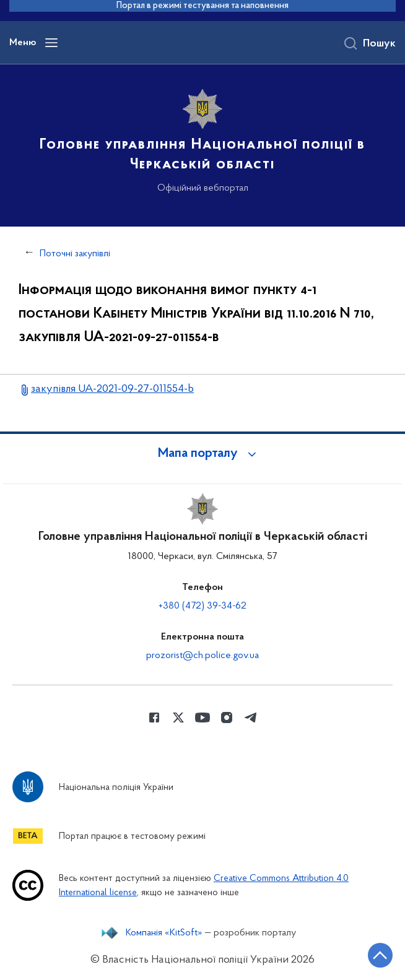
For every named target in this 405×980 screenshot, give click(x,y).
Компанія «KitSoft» (164, 933)
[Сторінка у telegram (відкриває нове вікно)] (251, 718)
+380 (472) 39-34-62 (202, 606)
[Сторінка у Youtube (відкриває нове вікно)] (202, 718)
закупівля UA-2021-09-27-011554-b (112, 389)
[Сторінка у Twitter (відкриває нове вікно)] (178, 718)
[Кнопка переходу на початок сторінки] (380, 955)
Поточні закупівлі (75, 254)
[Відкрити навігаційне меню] (51, 43)
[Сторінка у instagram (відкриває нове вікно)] (227, 718)
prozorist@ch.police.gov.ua (202, 656)
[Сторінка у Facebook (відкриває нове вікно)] (154, 718)
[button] (202, 454)
